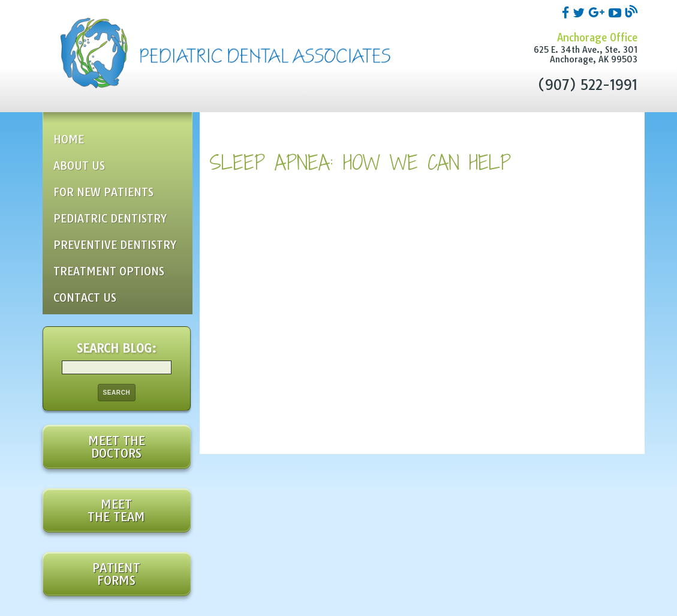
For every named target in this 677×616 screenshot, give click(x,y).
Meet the (117, 447)
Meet (117, 510)
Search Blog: (117, 348)
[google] (598, 12)
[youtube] (617, 12)
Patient (117, 574)
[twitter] (580, 12)
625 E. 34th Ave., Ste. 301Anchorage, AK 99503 (586, 55)
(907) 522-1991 (587, 85)
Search (117, 393)
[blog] (631, 12)
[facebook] (567, 12)
